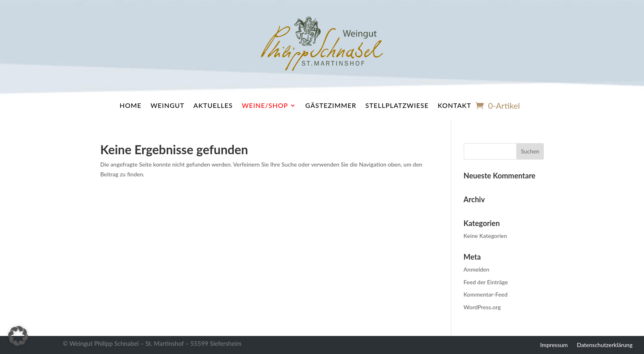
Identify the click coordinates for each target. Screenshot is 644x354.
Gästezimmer (331, 105)
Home (130, 105)
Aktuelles (213, 105)
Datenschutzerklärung (605, 345)
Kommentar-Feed (486, 294)
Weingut (167, 105)
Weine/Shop (265, 105)
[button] (18, 336)
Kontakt (455, 105)
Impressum (554, 345)
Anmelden (477, 269)
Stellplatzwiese (397, 105)
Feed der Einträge (486, 282)
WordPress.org (482, 307)
